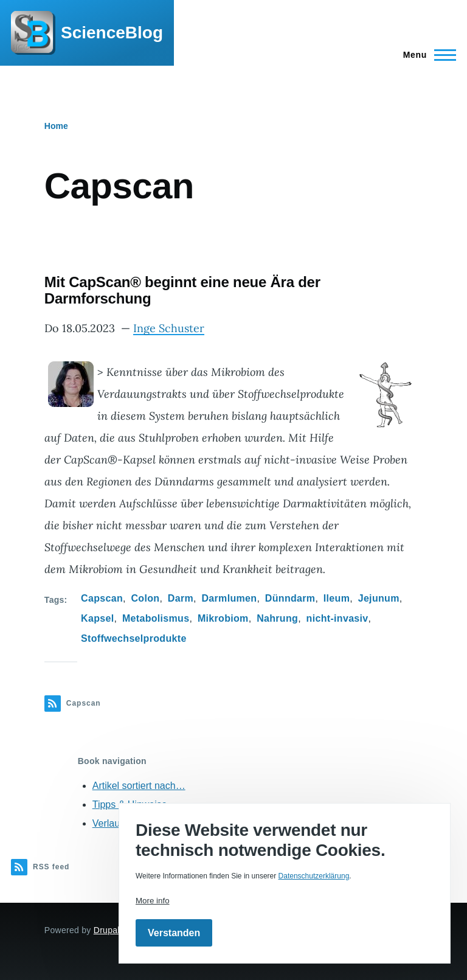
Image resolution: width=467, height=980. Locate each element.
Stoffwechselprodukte (134, 638)
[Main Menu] (426, 55)
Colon (145, 598)
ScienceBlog (112, 33)
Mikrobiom (223, 618)
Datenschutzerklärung (314, 876)
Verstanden (174, 933)
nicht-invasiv (337, 618)
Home (56, 126)
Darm (181, 598)
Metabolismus (156, 618)
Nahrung (277, 618)
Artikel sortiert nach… (139, 786)
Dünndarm (290, 598)
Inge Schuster (169, 328)
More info (153, 901)
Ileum (337, 598)
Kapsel (97, 618)
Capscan (102, 598)
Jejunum (379, 598)
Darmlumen (229, 598)
